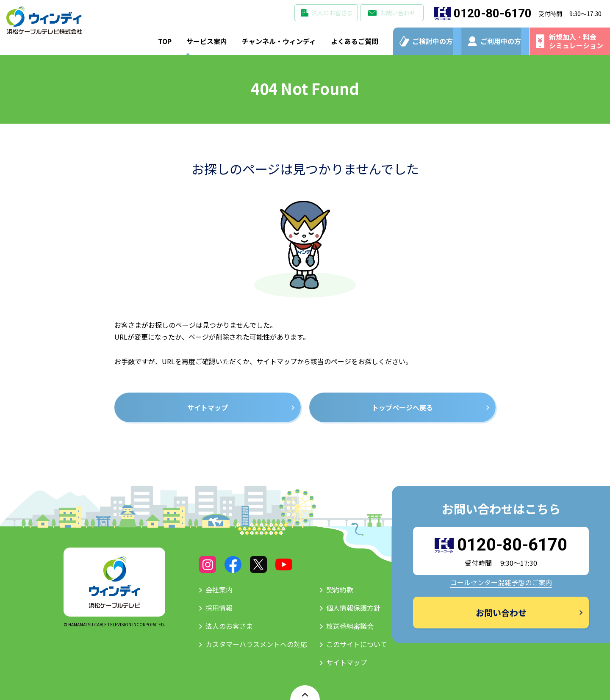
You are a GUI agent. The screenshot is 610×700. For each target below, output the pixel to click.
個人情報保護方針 (353, 608)
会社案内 (219, 589)
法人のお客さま (332, 13)
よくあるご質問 (355, 41)
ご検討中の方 (433, 41)
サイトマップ (347, 662)
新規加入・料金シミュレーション (576, 41)
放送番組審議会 (350, 626)
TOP (165, 41)
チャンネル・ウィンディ (279, 41)
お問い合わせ (398, 13)
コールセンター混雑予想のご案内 (501, 582)
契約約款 (340, 589)
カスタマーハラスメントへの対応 (256, 644)
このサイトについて (357, 644)
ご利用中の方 (501, 41)
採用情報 (219, 608)
